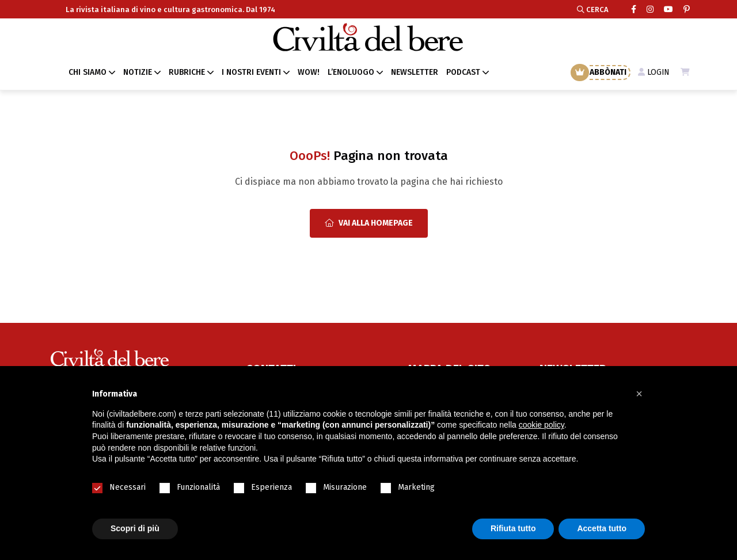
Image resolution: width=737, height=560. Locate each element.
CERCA (593, 9)
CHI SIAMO (88, 72)
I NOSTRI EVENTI (251, 72)
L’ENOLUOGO (351, 72)
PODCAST (463, 72)
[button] (639, 394)
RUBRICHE (187, 72)
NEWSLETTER (415, 72)
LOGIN (653, 72)
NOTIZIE (138, 72)
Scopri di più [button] (135, 528)
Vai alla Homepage (369, 223)
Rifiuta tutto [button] (513, 528)
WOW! (309, 72)
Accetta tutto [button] (602, 528)
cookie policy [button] (542, 425)
